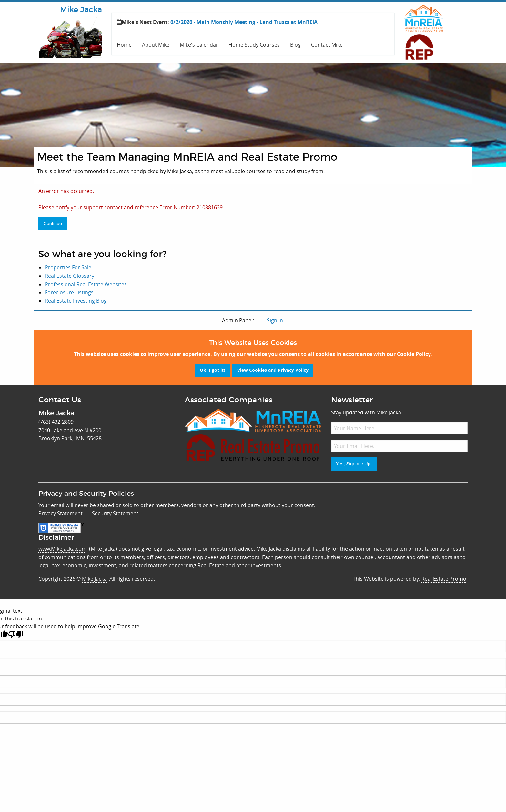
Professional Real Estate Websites (86, 284)
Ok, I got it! (212, 370)
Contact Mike (327, 45)
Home (124, 45)
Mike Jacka (94, 579)
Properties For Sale (68, 267)
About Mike (156, 45)
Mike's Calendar (199, 45)
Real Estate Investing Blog (76, 301)
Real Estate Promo (444, 579)
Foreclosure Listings (69, 292)
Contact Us (60, 400)
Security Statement (115, 513)
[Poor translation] (16, 635)
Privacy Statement (61, 513)
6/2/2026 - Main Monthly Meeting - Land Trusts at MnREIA (244, 22)
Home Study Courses (254, 45)
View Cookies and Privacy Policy (273, 370)
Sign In (275, 320)
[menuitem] (124, 44)
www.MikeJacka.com (62, 549)
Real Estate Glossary (70, 276)
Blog (295, 45)
